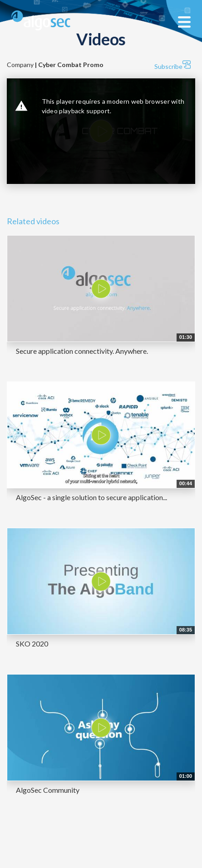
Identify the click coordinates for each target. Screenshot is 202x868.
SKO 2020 (32, 644)
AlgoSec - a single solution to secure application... (91, 497)
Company (55, 65)
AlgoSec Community (48, 790)
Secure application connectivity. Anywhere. (82, 351)
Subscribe (172, 65)
